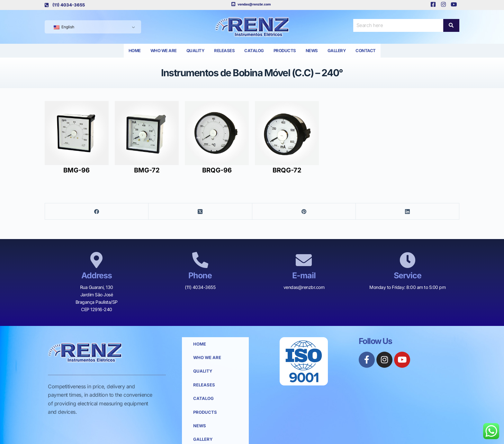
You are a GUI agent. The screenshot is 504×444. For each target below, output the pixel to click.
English (64, 27)
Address (97, 275)
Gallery (337, 51)
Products (285, 51)
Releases (224, 51)
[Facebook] (97, 212)
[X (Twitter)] (200, 212)
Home (135, 51)
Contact (366, 51)
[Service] (408, 260)
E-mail (304, 275)
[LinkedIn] (408, 212)
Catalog (254, 51)
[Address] (96, 260)
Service (408, 275)
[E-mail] (304, 260)
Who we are (164, 51)
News (312, 51)
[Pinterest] (304, 212)
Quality (196, 51)
